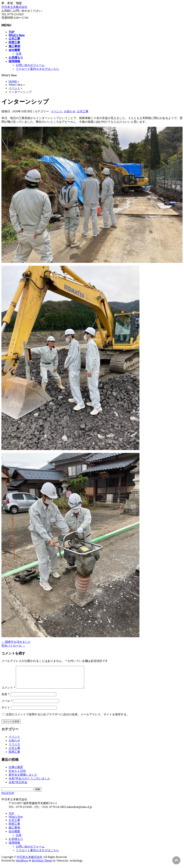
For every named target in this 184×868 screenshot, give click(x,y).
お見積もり (16, 843)
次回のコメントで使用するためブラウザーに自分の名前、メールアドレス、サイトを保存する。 (68, 719)
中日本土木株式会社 (14, 7)
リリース (14, 749)
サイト (6, 712)
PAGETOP (8, 797)
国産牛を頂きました (16, 642)
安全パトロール (13, 646)
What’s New (16, 821)
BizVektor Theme (42, 865)
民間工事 (14, 756)
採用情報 (14, 847)
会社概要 (14, 836)
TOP (11, 818)
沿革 (19, 54)
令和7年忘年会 (18, 787)
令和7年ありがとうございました (29, 783)
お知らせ (70, 111)
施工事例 (14, 832)
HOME (13, 81)
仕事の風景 (16, 771)
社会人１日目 (17, 775)
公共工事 (83, 111)
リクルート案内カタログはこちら (37, 69)
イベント (14, 88)
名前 (5, 699)
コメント (8, 692)
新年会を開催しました (23, 779)
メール (7, 705)
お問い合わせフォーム (30, 65)
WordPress (22, 865)
